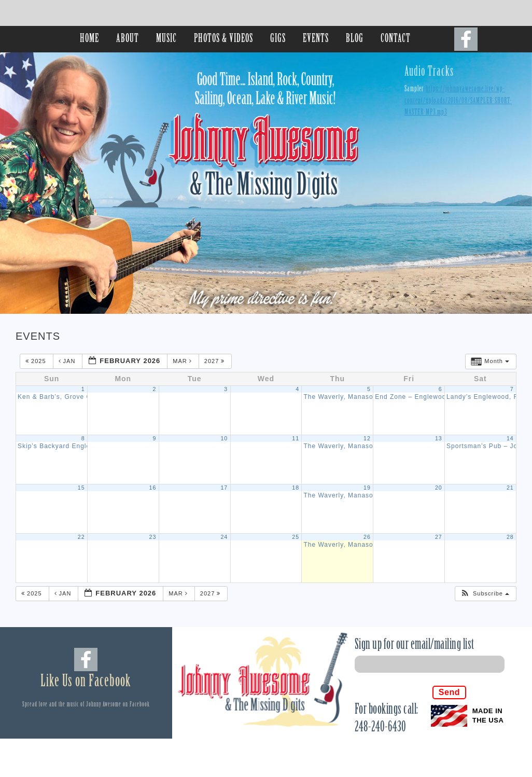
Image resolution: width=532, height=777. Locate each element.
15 (81, 488)
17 (224, 488)
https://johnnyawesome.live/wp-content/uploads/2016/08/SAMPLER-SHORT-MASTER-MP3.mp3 (458, 101)
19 (367, 488)
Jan (68, 361)
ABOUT (128, 39)
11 (296, 438)
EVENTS (316, 39)
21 (510, 488)
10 (224, 438)
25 (296, 537)
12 (367, 438)
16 (153, 488)
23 (153, 537)
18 (296, 488)
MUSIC (166, 39)
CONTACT (396, 39)
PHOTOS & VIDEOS (223, 39)
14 (510, 438)
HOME (89, 39)
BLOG (355, 39)
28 (510, 537)
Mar (183, 361)
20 (439, 488)
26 (367, 537)
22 (81, 537)
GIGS (278, 39)
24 (224, 537)
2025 (37, 361)
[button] (485, 594)
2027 (216, 361)
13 (439, 438)
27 (439, 537)
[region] (266, 183)
